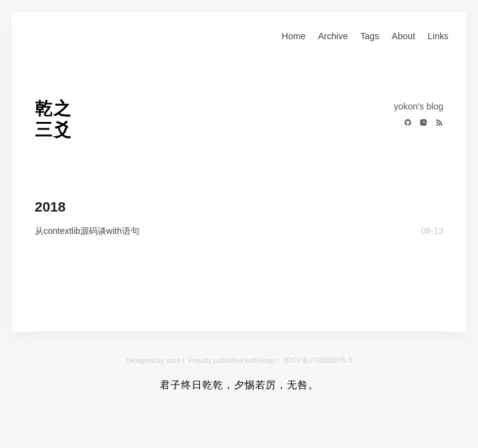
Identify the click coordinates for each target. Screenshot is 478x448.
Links (438, 36)
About (403, 36)
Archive (333, 36)
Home (294, 36)
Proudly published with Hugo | (235, 360)
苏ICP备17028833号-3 (317, 360)
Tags (370, 36)
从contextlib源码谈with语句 (87, 231)
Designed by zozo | (156, 360)
